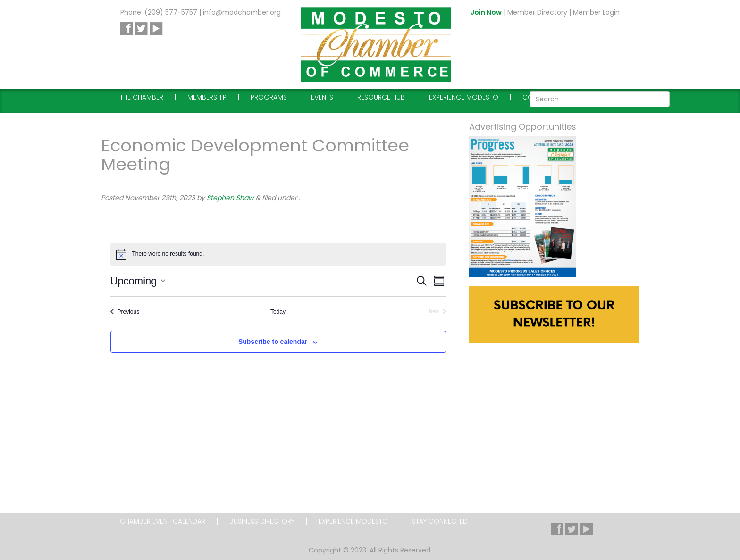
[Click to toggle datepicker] (138, 281)
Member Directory (537, 12)
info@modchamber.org (242, 12)
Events (322, 97)
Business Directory (262, 521)
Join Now (486, 12)
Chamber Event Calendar (163, 521)
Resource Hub (381, 97)
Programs (269, 97)
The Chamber (142, 97)
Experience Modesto (464, 97)
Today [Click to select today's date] (278, 312)
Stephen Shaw (230, 198)
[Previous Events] (125, 312)
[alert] (278, 254)
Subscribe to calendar (273, 342)
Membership (207, 97)
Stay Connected (440, 521)
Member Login (596, 12)
